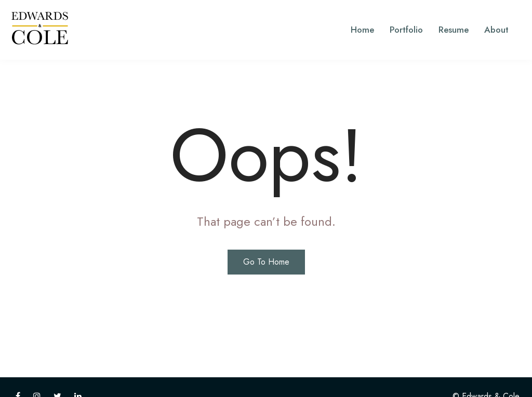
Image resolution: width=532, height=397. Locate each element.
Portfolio (406, 30)
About (496, 30)
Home (362, 30)
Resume (454, 30)
